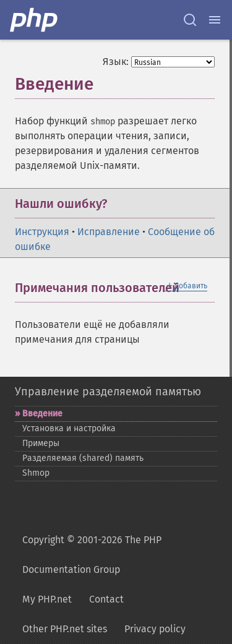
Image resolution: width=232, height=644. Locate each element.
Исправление (109, 232)
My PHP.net (47, 599)
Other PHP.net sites (65, 629)
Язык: (116, 62)
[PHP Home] (35, 20)
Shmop (36, 473)
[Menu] (215, 20)
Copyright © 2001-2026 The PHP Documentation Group (92, 555)
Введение (42, 414)
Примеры (41, 443)
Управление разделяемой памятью (108, 392)
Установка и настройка (69, 428)
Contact (106, 599)
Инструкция (42, 232)
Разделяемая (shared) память (83, 458)
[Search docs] (190, 20)
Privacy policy (155, 629)
